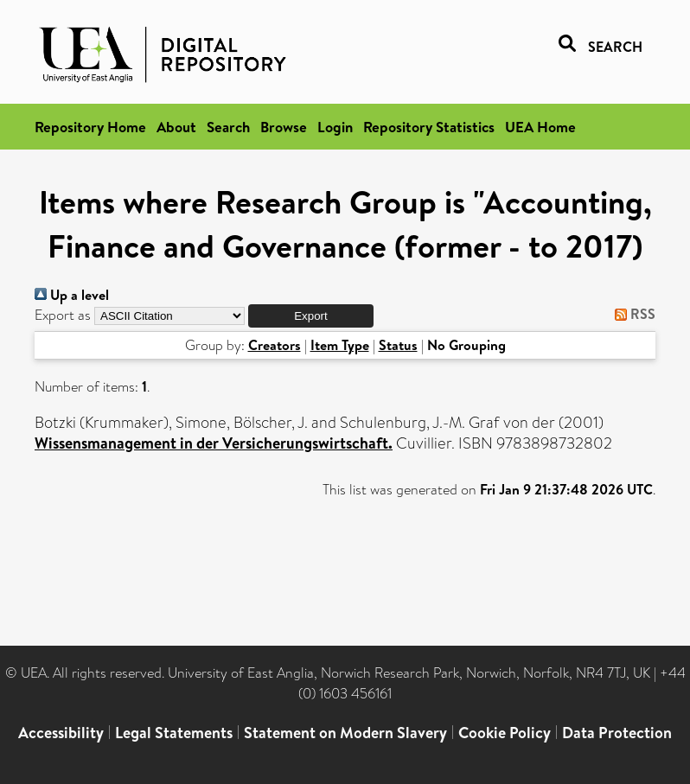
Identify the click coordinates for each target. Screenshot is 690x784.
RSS (632, 314)
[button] (311, 316)
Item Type (340, 345)
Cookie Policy (505, 733)
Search (228, 127)
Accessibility (61, 733)
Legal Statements (174, 733)
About (176, 127)
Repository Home (90, 127)
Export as (63, 315)
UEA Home (540, 127)
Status (398, 345)
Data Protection (617, 733)
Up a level (72, 295)
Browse (284, 127)
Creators (275, 345)
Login (335, 127)
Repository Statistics (429, 127)
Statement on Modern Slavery (345, 733)
